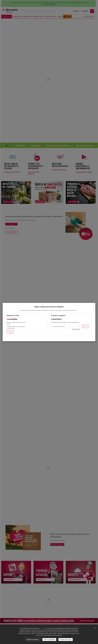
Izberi (85, 326)
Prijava (10, 332)
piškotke (42, 628)
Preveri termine (76, 329)
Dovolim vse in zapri (66, 639)
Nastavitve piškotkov (33, 639)
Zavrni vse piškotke (49, 639)
